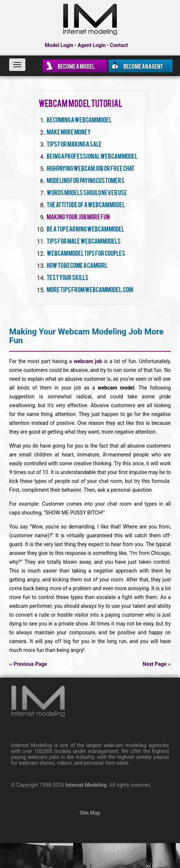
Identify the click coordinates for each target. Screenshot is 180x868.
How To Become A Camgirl (77, 265)
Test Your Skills (68, 277)
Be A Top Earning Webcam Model (85, 228)
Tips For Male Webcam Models (84, 241)
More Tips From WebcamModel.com (90, 289)
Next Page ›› (157, 664)
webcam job (88, 361)
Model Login (59, 45)
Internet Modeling (86, 785)
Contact (119, 45)
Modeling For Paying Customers (86, 180)
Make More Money (69, 131)
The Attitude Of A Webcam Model (86, 204)
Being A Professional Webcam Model (92, 156)
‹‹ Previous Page (28, 664)
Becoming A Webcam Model (79, 119)
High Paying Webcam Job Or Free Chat (91, 168)
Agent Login (91, 45)
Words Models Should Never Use (87, 192)
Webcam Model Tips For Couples (86, 253)
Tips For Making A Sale (74, 144)
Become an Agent (143, 66)
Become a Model (76, 66)
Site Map (90, 813)
